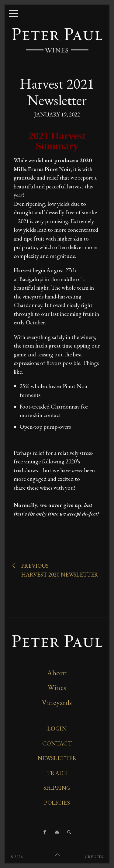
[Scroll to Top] (57, 855)
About (57, 673)
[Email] (57, 832)
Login (57, 729)
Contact (57, 743)
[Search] (69, 832)
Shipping (57, 788)
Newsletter (57, 758)
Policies (57, 803)
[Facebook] (45, 832)
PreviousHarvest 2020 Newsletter (56, 570)
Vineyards (57, 702)
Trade (57, 773)
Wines (57, 687)
